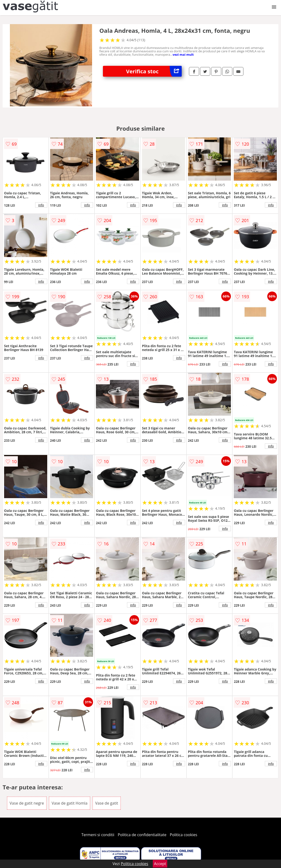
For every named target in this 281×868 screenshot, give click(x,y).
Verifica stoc (154, 71)
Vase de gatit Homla (69, 803)
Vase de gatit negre (27, 803)
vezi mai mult (183, 54)
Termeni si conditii (98, 835)
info (41, 205)
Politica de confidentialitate (142, 835)
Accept (160, 864)
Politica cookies (184, 835)
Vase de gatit (107, 803)
